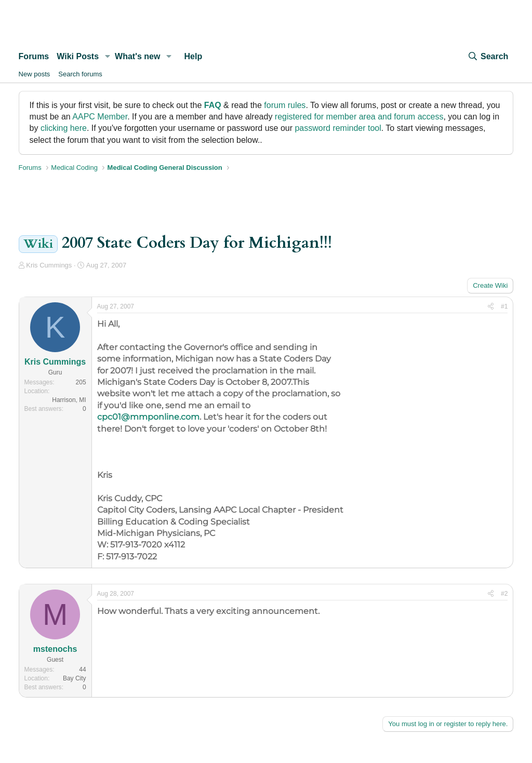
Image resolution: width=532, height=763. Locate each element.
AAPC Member (100, 117)
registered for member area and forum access (359, 117)
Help (194, 56)
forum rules (285, 105)
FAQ (213, 105)
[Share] (491, 307)
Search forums (80, 74)
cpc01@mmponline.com (148, 417)
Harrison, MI (69, 400)
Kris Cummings (49, 265)
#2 (504, 594)
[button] (107, 57)
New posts (35, 74)
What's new (137, 56)
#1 (504, 306)
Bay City (75, 678)
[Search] (488, 57)
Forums (34, 56)
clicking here (64, 128)
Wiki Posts (78, 56)
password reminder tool (338, 128)
